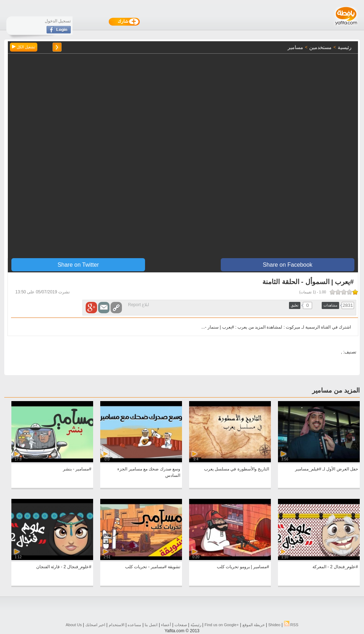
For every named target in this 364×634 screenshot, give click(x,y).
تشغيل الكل (24, 47)
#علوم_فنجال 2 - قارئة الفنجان (64, 567)
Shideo (274, 625)
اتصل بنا (151, 625)
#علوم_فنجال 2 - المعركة (335, 567)
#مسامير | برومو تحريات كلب (243, 567)
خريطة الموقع (254, 625)
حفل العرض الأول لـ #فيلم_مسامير (326, 469)
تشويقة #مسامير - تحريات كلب (153, 567)
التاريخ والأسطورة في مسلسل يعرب (237, 469)
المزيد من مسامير (336, 390)
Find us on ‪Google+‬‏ (222, 625)
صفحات (181, 625)
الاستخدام (117, 625)
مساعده (134, 625)
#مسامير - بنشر (77, 469)
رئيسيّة (196, 625)
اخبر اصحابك (95, 625)
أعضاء (166, 625)
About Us (74, 625)
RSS (291, 625)
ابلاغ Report (138, 305)
